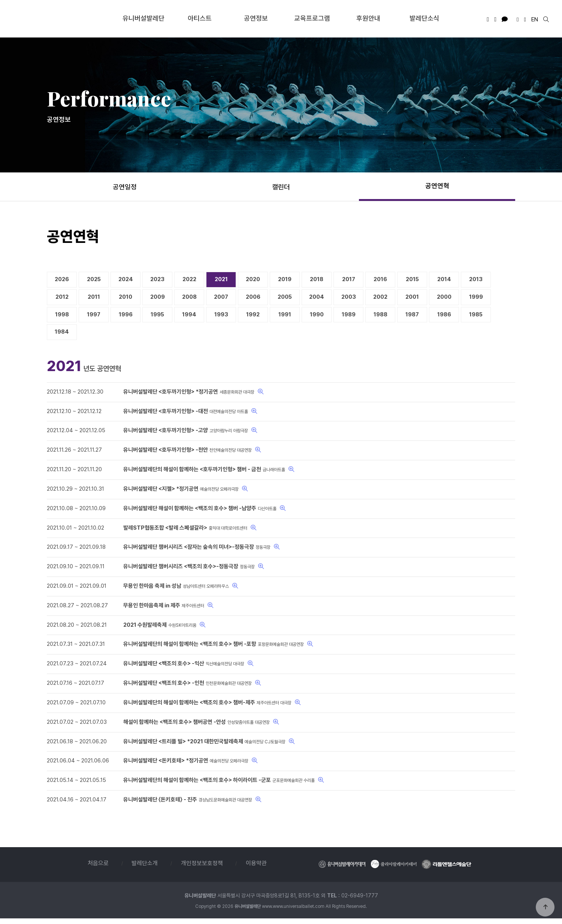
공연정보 (256, 18)
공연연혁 (437, 186)
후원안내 (368, 18)
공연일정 (125, 187)
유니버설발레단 (62, 18)
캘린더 (281, 187)
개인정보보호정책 (202, 869)
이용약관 (257, 869)
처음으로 (98, 869)
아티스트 (200, 18)
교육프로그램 (312, 18)
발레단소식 (424, 18)
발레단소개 (145, 869)
